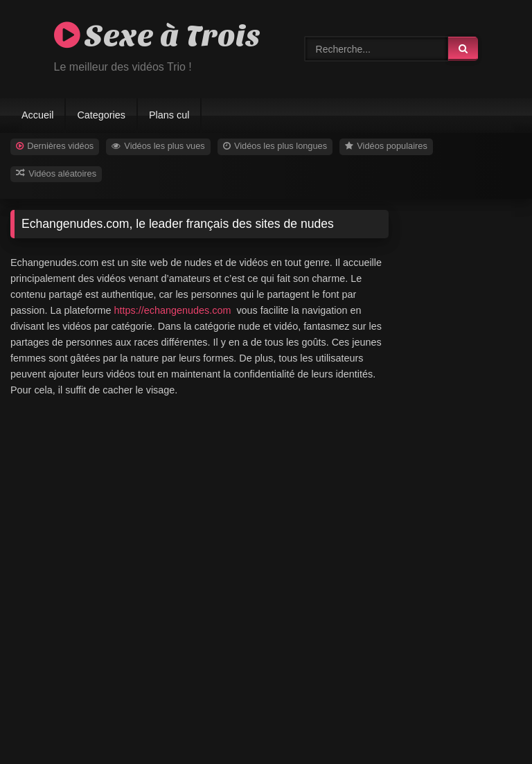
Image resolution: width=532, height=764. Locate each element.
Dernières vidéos (55, 146)
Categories (101, 115)
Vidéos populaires (386, 146)
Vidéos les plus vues (158, 146)
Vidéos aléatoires (56, 174)
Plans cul (169, 115)
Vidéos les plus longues (275, 146)
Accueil (37, 115)
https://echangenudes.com (173, 310)
